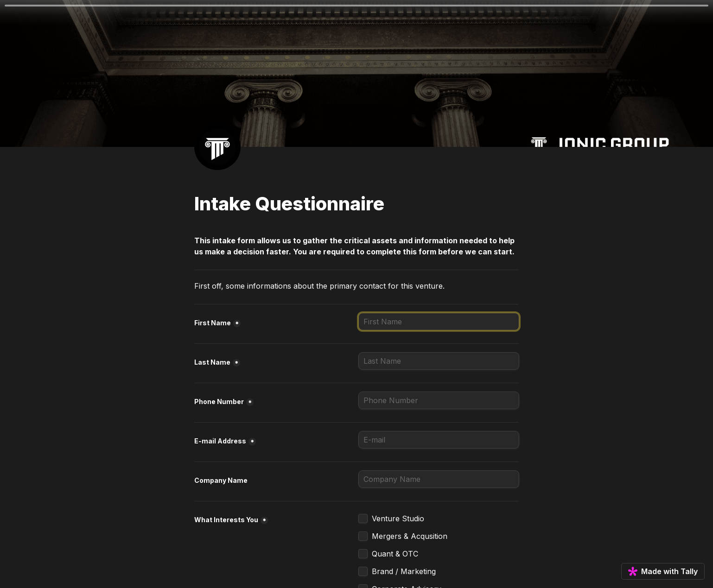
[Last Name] (439, 361)
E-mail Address (220, 441)
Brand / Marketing (404, 571)
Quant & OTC (395, 554)
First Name (213, 323)
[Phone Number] (439, 400)
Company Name (221, 480)
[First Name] (439, 322)
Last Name (212, 362)
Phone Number (219, 401)
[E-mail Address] (439, 440)
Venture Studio (398, 518)
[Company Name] (439, 479)
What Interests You (226, 520)
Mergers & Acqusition (410, 536)
